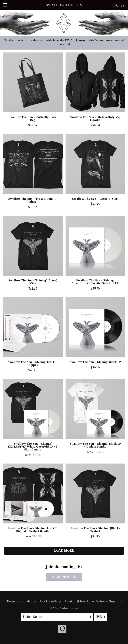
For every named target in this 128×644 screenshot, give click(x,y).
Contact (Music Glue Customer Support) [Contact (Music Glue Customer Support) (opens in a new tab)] (93, 601)
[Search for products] (116, 5)
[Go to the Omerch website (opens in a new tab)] (64, 631)
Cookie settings (51, 601)
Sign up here (64, 577)
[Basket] (123, 5)
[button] (5, 5)
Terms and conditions (21, 601)
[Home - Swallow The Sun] (64, 5)
